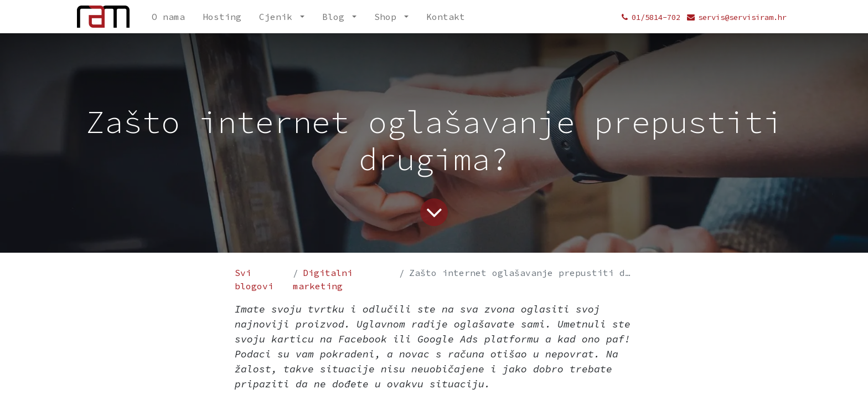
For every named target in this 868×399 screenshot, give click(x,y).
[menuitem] (168, 17)
